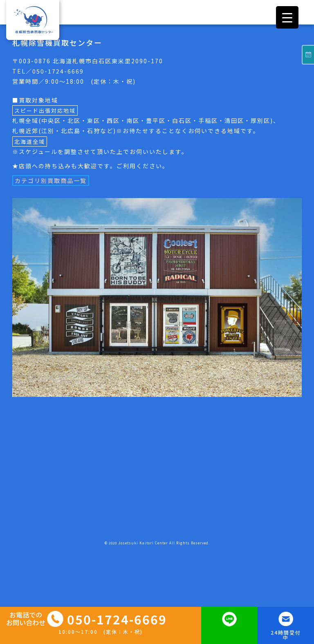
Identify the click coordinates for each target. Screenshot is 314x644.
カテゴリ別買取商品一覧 (51, 180)
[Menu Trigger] (287, 17)
